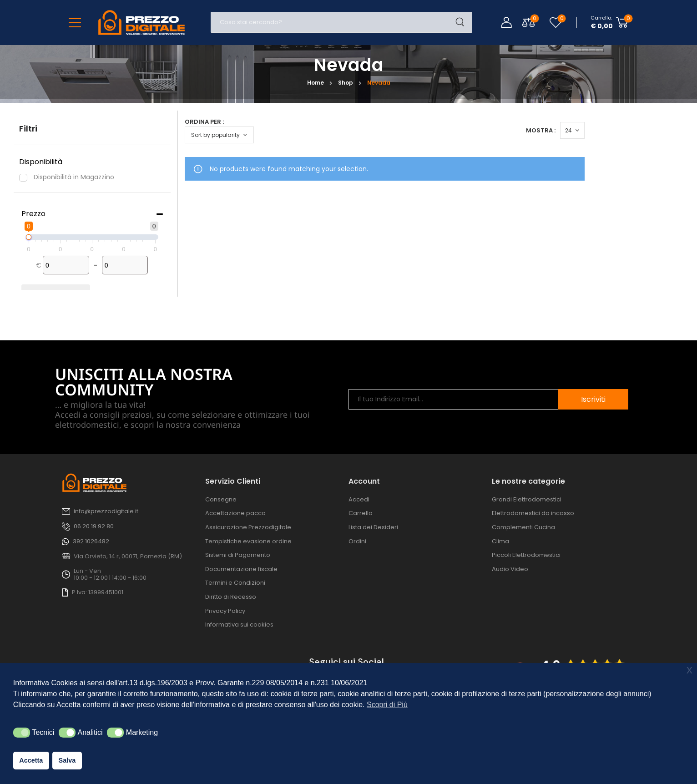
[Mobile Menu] (75, 23)
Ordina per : (204, 122)
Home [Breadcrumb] (316, 83)
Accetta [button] (31, 760)
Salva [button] (67, 760)
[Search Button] (463, 22)
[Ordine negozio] (219, 135)
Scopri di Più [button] (387, 705)
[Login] (506, 22)
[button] (22, 733)
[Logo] (141, 23)
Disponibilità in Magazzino (74, 177)
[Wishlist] (556, 23)
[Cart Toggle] (609, 22)
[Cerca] (332, 22)
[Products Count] (671, 130)
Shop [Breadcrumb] (346, 83)
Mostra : (639, 130)
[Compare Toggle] (528, 23)
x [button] (689, 670)
